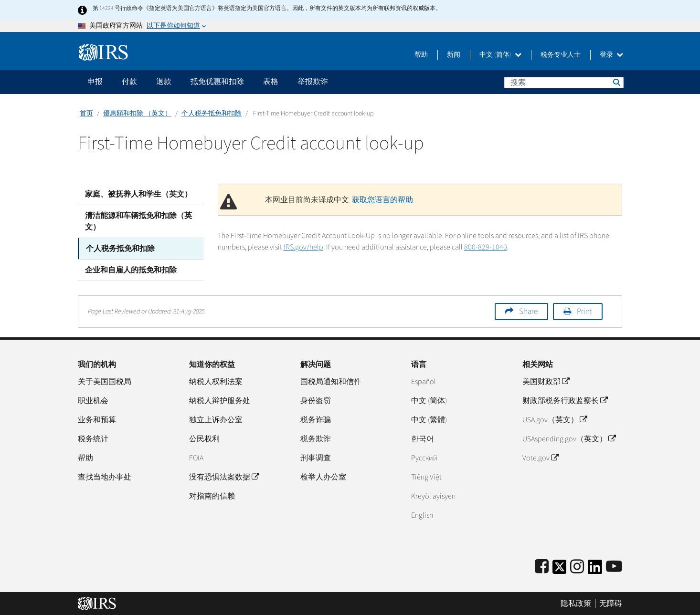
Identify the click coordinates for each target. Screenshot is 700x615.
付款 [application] (129, 82)
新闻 (454, 55)
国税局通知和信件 (331, 382)
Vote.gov (540, 458)
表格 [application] (271, 82)
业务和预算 (97, 420)
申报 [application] (95, 82)
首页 (86, 114)
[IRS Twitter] (560, 570)
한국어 (423, 439)
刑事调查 (316, 458)
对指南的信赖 (212, 496)
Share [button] (528, 312)
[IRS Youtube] (614, 567)
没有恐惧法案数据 (224, 477)
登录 (611, 55)
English (422, 515)
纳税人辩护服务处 (220, 401)
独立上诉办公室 (216, 420)
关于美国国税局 (105, 382)
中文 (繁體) (429, 420)
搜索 (616, 82)
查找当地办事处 (105, 477)
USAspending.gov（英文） (569, 439)
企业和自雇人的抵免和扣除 (131, 270)
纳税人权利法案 (216, 382)
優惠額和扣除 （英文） (137, 114)
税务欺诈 (316, 439)
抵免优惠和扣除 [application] (217, 82)
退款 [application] (164, 82)
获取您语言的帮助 (382, 200)
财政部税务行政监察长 (565, 401)
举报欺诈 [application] (313, 82)
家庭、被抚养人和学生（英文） (138, 194)
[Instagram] (577, 567)
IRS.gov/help (303, 247)
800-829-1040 (486, 247)
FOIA (196, 458)
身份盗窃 (316, 401)
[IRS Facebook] (542, 567)
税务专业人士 (561, 55)
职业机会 (93, 401)
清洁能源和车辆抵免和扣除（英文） (138, 221)
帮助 (421, 55)
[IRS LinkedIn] (595, 570)
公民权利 (204, 439)
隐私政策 (576, 603)
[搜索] (564, 83)
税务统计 (93, 439)
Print (584, 312)
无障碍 (611, 603)
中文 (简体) (500, 55)
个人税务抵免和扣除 (212, 114)
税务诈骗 (316, 420)
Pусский (424, 458)
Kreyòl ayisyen (433, 496)
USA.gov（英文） (555, 420)
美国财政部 (546, 382)
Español (424, 382)
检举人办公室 (323, 477)
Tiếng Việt (426, 477)
